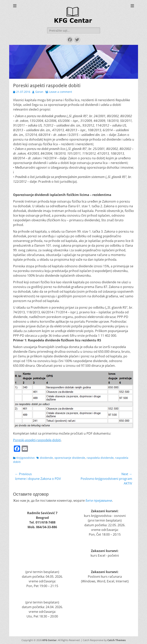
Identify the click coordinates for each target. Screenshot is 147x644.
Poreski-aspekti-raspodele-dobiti (37, 440)
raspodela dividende (100, 458)
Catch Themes (116, 640)
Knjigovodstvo (25, 458)
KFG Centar (49, 640)
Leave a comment (61, 92)
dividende (46, 458)
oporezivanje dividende (70, 458)
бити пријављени (99, 500)
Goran (39, 92)
